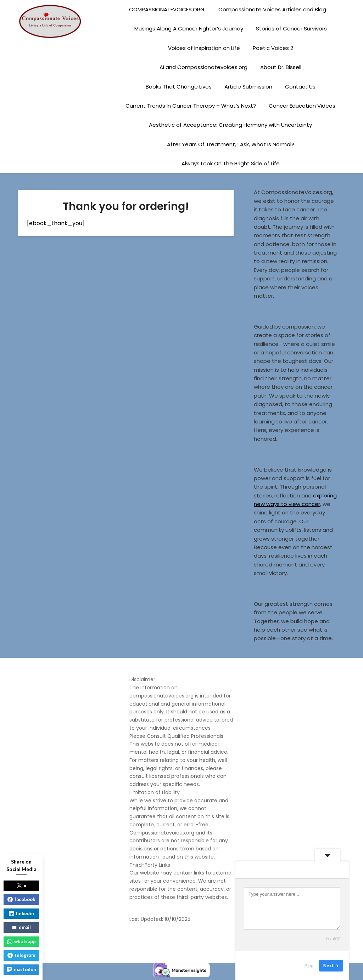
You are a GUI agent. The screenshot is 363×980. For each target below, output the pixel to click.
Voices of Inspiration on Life (204, 48)
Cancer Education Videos (302, 106)
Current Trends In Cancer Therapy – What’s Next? (191, 106)
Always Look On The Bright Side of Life (231, 163)
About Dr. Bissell (281, 67)
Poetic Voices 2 (273, 48)
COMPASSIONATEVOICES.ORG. (167, 9)
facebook (21, 899)
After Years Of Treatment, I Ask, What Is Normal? (231, 144)
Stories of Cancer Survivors (291, 29)
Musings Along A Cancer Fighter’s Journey (189, 29)
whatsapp (21, 941)
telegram (21, 955)
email (21, 927)
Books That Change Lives (179, 87)
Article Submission (248, 87)
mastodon (21, 969)
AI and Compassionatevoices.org (203, 67)
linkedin (21, 913)
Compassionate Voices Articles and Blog (272, 9)
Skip (309, 966)
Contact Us (300, 87)
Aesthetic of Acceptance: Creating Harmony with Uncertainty (230, 125)
